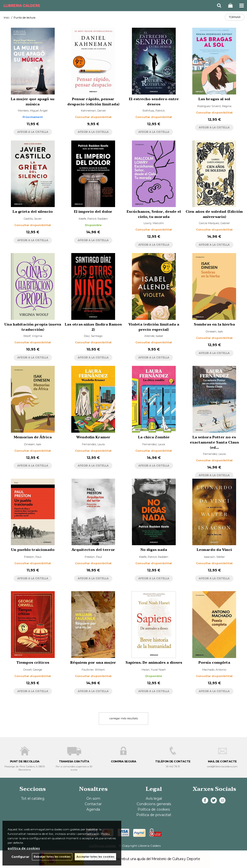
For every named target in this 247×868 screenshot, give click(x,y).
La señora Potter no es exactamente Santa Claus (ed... (214, 442)
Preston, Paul (33, 557)
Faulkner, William (93, 670)
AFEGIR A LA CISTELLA (33, 132)
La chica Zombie (154, 437)
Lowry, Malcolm (154, 223)
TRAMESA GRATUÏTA (74, 761)
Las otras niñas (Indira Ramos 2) (93, 327)
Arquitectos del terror (93, 550)
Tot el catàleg (33, 798)
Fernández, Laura (93, 444)
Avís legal (154, 798)
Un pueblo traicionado (33, 550)
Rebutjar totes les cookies (52, 857)
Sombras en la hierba (214, 324)
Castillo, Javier (33, 219)
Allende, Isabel (154, 336)
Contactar (93, 804)
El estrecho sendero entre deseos (154, 102)
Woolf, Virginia (33, 336)
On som (93, 798)
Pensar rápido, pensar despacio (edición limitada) (93, 102)
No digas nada (154, 550)
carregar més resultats (124, 718)
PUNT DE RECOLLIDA (25, 761)
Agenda (93, 809)
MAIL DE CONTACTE (222, 761)
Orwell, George (33, 670)
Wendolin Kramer (93, 437)
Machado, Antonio (214, 670)
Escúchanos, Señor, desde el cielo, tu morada (154, 214)
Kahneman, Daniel (93, 111)
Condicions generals (154, 804)
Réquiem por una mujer (93, 663)
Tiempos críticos (33, 663)
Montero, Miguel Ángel (33, 111)
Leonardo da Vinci (214, 550)
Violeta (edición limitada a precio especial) (154, 327)
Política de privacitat (154, 815)
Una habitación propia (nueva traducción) (33, 327)
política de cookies (24, 848)
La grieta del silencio (33, 212)
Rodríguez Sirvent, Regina (214, 106)
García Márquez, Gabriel (214, 223)
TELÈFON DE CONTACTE (173, 761)
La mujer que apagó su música (33, 102)
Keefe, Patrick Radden (93, 219)
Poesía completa (214, 663)
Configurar (20, 857)
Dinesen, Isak (214, 331)
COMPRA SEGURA (124, 761)
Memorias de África (33, 437)
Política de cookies (154, 809)
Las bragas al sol (214, 99)
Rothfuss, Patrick (154, 111)
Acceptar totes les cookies (95, 857)
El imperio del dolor (93, 212)
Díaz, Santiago (93, 336)
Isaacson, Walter (214, 557)
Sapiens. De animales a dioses (154, 663)
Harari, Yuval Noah (154, 670)
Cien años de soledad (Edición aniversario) (214, 214)
